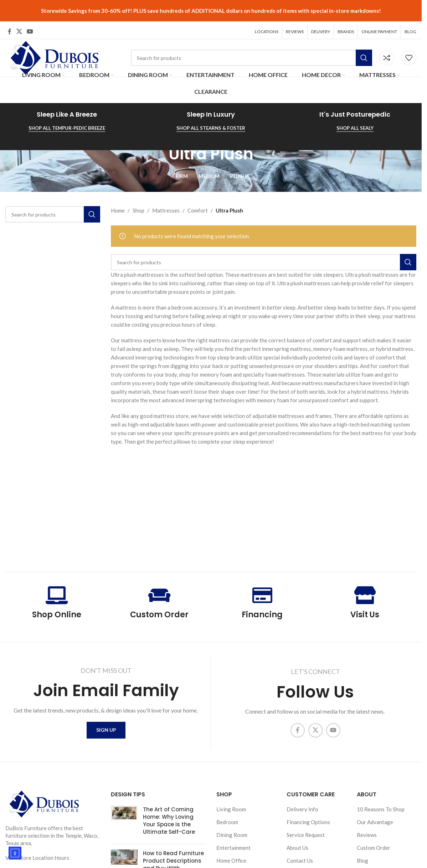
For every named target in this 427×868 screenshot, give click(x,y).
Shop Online (57, 611)
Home (118, 208)
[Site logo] (53, 54)
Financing (262, 611)
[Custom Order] (159, 592)
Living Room (231, 810)
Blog (362, 861)
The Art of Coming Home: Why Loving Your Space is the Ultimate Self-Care (169, 821)
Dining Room (232, 835)
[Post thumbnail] (124, 822)
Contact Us (300, 861)
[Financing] (262, 592)
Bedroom (227, 822)
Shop (138, 208)
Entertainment (233, 848)
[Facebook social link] (10, 29)
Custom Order (159, 611)
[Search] (251, 55)
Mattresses (166, 208)
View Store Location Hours (37, 858)
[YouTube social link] (30, 29)
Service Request (306, 835)
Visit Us (365, 611)
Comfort (198, 208)
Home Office (231, 861)
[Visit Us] (365, 592)
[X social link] (19, 29)
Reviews (367, 835)
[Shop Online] (57, 592)
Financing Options (308, 822)
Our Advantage (375, 822)
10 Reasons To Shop (381, 810)
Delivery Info (302, 810)
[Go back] (160, 151)
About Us (297, 848)
